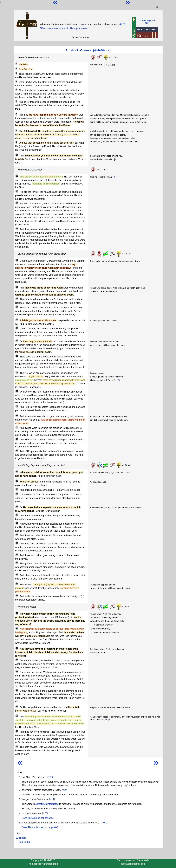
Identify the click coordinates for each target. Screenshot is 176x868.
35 (17, 515)
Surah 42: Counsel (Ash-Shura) (88, 50)
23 (17, 372)
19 (17, 320)
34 (17, 507)
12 (17, 191)
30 (17, 472)
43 (17, 596)
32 (17, 489)
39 (17, 555)
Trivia (43, 28)
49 (17, 690)
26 (17, 416)
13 (17, 203)
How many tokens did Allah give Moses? (68, 28)
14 (17, 229)
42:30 (122, 24)
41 (17, 575)
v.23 (45, 813)
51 (17, 716)
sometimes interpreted (47, 804)
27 (17, 427)
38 (17, 543)
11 (17, 176)
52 (17, 731)
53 (17, 746)
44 (17, 613)
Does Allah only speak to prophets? (40, 827)
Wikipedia (21, 838)
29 (17, 451)
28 (17, 439)
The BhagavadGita (147, 22)
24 (17, 391)
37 (17, 535)
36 (17, 523)
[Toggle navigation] (157, 7)
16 (17, 287)
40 (17, 563)
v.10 (64, 790)
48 (17, 672)
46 (17, 648)
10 (17, 155)
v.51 (105, 823)
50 (17, 707)
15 (17, 260)
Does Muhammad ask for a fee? (38, 818)
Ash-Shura (24, 842)
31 (17, 481)
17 (17, 299)
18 (17, 307)
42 (17, 584)
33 (17, 494)
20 (17, 328)
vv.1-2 (50, 777)
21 (17, 341)
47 (17, 660)
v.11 (52, 799)
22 (17, 356)
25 (17, 406)
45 (17, 628)
